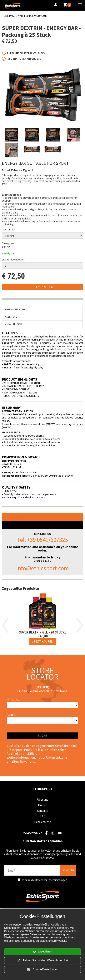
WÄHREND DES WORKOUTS (32, 16)
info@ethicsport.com (43, 568)
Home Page (9, 16)
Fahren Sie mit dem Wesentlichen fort (42, 961)
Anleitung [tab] (11, 317)
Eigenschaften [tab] (15, 309)
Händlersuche (43, 822)
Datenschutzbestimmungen (51, 880)
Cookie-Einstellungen (42, 970)
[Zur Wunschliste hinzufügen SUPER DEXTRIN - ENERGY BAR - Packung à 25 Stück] (25, 53)
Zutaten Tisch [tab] (13, 324)
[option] (42, 620)
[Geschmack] (42, 235)
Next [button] (80, 625)
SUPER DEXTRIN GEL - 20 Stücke (43, 632)
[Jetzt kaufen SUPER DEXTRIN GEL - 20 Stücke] (43, 642)
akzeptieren (42, 952)
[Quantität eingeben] (42, 265)
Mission (43, 805)
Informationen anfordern (24, 59)
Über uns (43, 800)
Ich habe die (44, 880)
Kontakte (43, 811)
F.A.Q (43, 816)
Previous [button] (5, 625)
